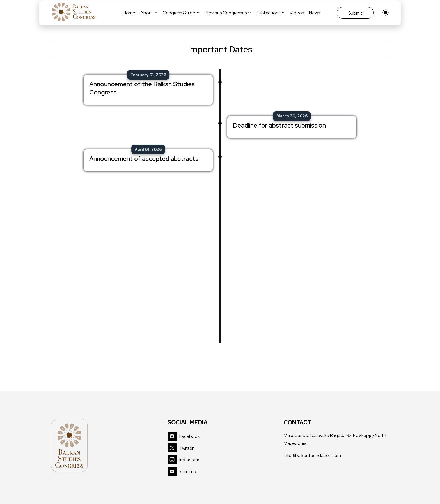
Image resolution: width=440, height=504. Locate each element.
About (149, 13)
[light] (386, 13)
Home (129, 13)
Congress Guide (181, 13)
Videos (297, 13)
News (314, 13)
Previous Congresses (228, 13)
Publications (270, 13)
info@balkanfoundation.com (312, 455)
